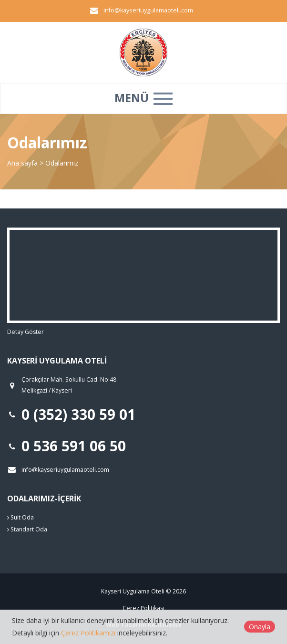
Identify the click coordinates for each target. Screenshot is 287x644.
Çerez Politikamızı (88, 633)
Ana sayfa (22, 163)
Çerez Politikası (143, 608)
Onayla (260, 627)
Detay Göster (26, 332)
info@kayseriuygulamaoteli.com (148, 10)
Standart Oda (27, 529)
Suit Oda (20, 517)
